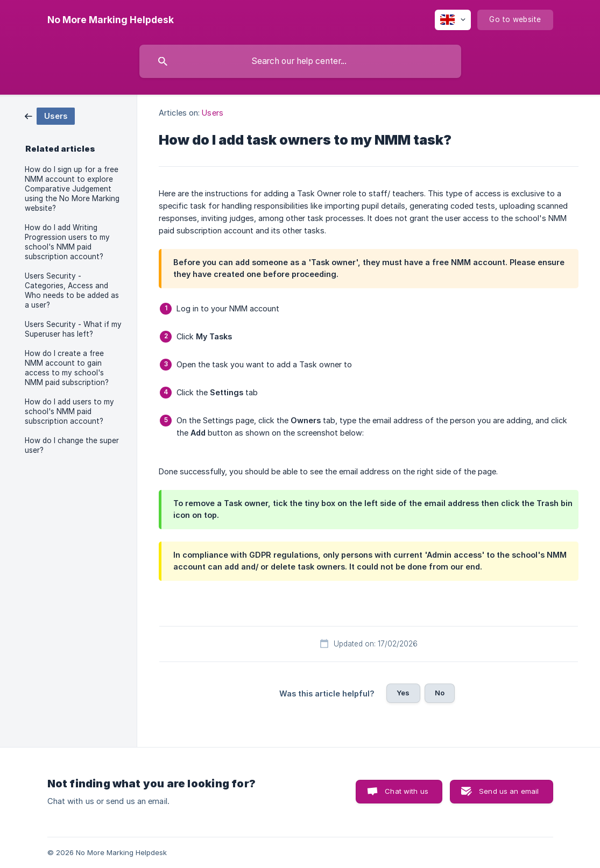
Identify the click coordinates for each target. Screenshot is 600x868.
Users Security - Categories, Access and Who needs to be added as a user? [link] (72, 290)
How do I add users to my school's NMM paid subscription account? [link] (69, 411)
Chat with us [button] (407, 791)
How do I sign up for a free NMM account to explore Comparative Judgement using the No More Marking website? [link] (72, 189)
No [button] (440, 693)
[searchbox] (300, 61)
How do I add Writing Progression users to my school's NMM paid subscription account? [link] (67, 242)
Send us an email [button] (509, 791)
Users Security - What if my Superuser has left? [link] (73, 329)
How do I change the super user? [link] (72, 445)
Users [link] (213, 113)
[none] (111, 20)
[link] (50, 115)
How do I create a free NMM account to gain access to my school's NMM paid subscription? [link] (67, 368)
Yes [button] (403, 693)
